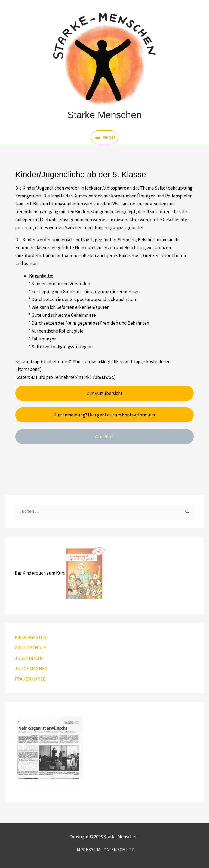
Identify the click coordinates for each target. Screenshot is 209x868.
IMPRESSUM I (89, 850)
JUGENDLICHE (29, 658)
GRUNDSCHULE (30, 648)
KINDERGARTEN (31, 637)
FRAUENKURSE (30, 679)
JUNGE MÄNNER (31, 669)
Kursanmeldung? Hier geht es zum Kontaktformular (104, 415)
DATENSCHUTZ (119, 850)
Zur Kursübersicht (104, 393)
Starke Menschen (104, 115)
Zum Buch (104, 437)
